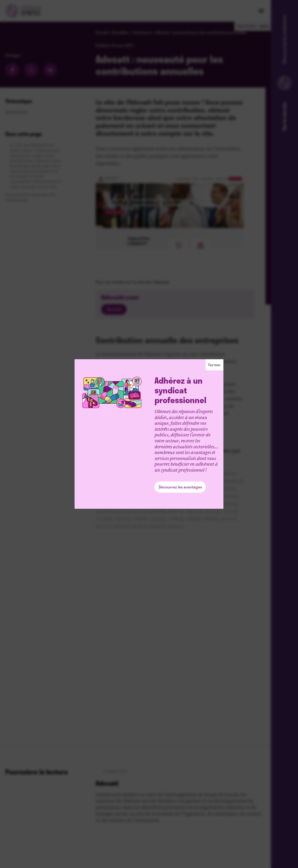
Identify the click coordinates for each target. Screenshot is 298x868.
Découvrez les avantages (180, 487)
